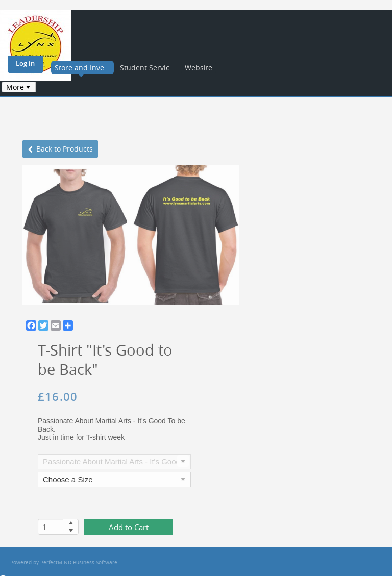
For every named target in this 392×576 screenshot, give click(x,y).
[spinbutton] (51, 527)
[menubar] (19, 87)
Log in (25, 63)
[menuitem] (19, 87)
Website (199, 68)
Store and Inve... (82, 68)
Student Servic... (148, 68)
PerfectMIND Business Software (79, 562)
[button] (71, 523)
